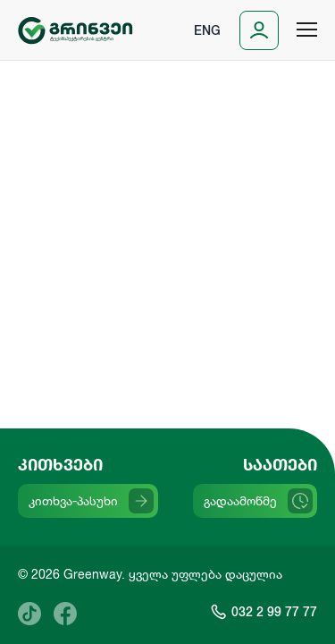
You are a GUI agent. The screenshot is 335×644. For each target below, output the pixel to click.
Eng (207, 30)
